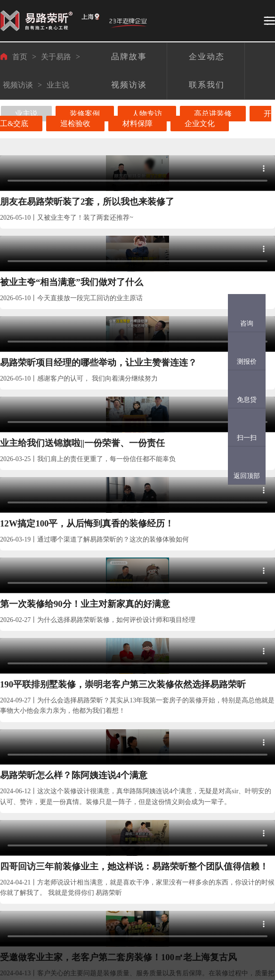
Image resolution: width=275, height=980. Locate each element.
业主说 (58, 85)
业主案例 (11, 787)
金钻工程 (57, 828)
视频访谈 (18, 85)
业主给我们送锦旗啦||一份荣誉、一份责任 (43, 355)
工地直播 (80, 828)
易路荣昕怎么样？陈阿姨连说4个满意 (137, 484)
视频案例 (11, 896)
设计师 (34, 820)
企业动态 (103, 862)
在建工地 (81, 787)
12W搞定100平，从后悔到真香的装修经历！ (137, 355)
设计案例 (11, 828)
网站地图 (126, 896)
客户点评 (80, 862)
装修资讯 (126, 828)
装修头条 (127, 787)
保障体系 (57, 787)
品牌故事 (103, 828)
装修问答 (126, 862)
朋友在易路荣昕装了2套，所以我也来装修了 (43, 225)
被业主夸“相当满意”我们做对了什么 (135, 225)
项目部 (34, 837)
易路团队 (34, 787)
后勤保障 (57, 896)
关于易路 (56, 57)
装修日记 (80, 896)
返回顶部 (247, 476)
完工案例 (11, 862)
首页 (20, 57)
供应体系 (57, 862)
